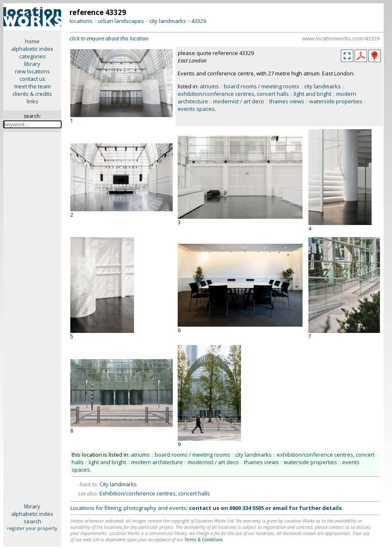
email (280, 508)
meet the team (32, 86)
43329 (199, 21)
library (32, 64)
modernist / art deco (239, 101)
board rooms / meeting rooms (262, 86)
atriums (209, 86)
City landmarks (118, 484)
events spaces (196, 109)
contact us (32, 79)
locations (81, 21)
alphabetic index (32, 49)
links (32, 101)
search (32, 521)
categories (32, 56)
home (32, 41)
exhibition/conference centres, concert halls (233, 94)
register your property (32, 528)
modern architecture (157, 462)
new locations (32, 71)
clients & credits (32, 94)
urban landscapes (121, 21)
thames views (287, 101)
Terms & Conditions (204, 539)
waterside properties (336, 101)
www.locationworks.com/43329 (341, 38)
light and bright (313, 94)
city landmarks (168, 21)
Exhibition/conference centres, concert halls (155, 493)
